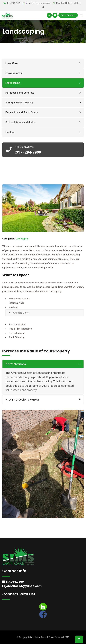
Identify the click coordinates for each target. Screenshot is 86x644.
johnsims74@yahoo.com (38, 3)
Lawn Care (11, 63)
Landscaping (13, 83)
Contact (10, 132)
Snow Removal (14, 73)
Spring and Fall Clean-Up (19, 103)
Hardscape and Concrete (20, 93)
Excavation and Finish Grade (22, 112)
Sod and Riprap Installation (21, 122)
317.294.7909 (14, 3)
